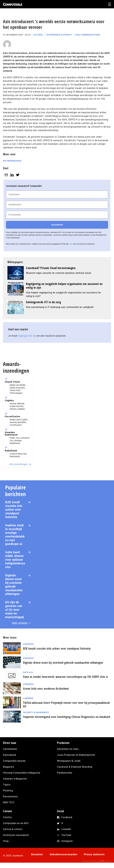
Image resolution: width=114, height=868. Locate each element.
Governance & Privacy (59, 35)
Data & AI (28, 672)
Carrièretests (10, 749)
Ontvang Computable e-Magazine (22, 773)
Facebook (67, 817)
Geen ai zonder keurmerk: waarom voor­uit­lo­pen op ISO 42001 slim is (65, 677)
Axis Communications (88, 35)
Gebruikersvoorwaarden (64, 854)
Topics (7, 785)
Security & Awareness (36, 712)
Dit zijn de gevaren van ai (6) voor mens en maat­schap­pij (15, 610)
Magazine (8, 767)
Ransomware (10, 797)
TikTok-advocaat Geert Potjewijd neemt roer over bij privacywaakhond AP (66, 705)
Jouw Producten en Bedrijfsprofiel (76, 755)
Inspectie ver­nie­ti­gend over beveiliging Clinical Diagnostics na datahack (67, 717)
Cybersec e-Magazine (15, 779)
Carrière (28, 698)
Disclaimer (37, 854)
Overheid (28, 644)
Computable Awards (14, 761)
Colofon (7, 817)
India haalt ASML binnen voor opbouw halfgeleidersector (15, 560)
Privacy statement (94, 854)
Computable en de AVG (16, 823)
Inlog (6, 841)
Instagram (67, 841)
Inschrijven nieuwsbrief (16, 835)
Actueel (38, 35)
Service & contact (13, 829)
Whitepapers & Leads (69, 761)
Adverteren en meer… (69, 749)
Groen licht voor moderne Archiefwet (46, 689)
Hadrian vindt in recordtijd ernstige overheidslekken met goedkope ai (15, 535)
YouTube (66, 835)
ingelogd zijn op (27, 336)
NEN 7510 (9, 802)
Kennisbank (9, 755)
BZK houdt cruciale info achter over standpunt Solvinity (14, 510)
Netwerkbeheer (12, 161)
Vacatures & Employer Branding (75, 767)
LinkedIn (66, 829)
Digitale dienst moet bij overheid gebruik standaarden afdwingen (14, 585)
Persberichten (65, 773)
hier (71, 244)
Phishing (8, 791)
